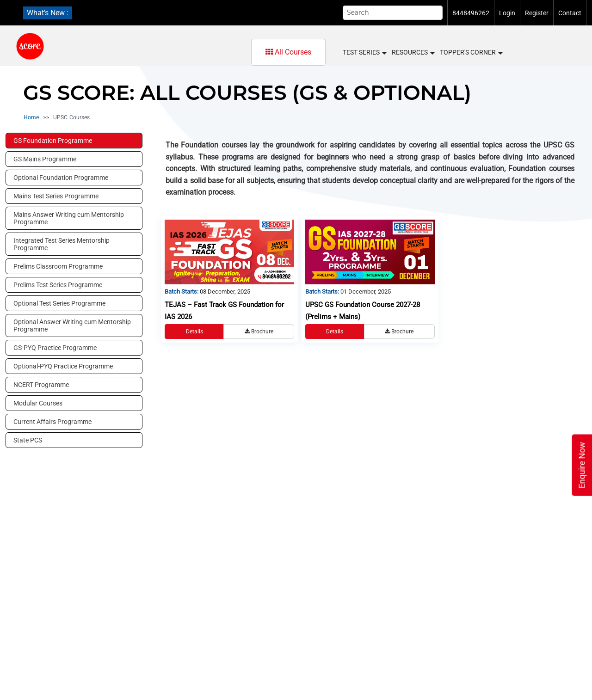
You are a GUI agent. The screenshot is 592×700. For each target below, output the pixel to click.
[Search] (393, 13)
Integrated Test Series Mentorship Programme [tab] (62, 244)
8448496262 (471, 13)
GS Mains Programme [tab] (45, 159)
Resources (413, 53)
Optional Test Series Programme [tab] (59, 303)
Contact (570, 13)
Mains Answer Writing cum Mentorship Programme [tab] (69, 218)
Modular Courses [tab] (38, 403)
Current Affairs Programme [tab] (52, 422)
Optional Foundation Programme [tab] (61, 178)
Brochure (259, 332)
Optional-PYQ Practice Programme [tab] (63, 366)
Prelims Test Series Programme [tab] (58, 285)
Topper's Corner (471, 53)
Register (537, 13)
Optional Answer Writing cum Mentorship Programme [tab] (72, 325)
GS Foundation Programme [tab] (53, 141)
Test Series (364, 53)
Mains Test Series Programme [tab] (56, 196)
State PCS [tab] (28, 440)
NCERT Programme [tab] (41, 385)
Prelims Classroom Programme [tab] (58, 266)
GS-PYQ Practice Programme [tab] (55, 348)
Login (507, 13)
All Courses (288, 52)
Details (194, 332)
